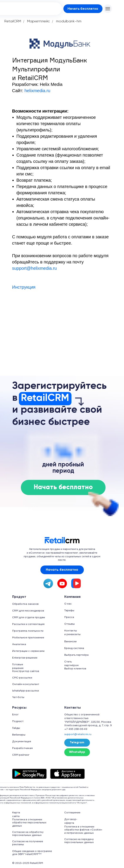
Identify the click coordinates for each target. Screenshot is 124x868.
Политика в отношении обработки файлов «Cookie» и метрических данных (83, 830)
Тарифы (69, 610)
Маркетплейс (38, 21)
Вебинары (19, 735)
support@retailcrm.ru (78, 734)
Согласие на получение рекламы (28, 843)
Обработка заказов (25, 604)
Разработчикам (22, 748)
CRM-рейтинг (21, 755)
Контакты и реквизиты (72, 632)
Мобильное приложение (28, 637)
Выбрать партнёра (76, 655)
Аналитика (19, 644)
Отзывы (69, 624)
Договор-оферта (71, 821)
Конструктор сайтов (26, 671)
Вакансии (70, 641)
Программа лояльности (28, 631)
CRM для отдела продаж (29, 617)
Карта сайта (16, 814)
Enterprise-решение (25, 658)
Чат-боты (18, 697)
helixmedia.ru (37, 91)
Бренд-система (74, 648)
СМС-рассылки (22, 678)
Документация (22, 741)
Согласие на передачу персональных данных (79, 841)
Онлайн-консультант (26, 684)
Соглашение (72, 812)
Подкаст (18, 721)
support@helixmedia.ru (35, 268)
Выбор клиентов (75, 668)
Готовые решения (18, 666)
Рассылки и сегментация (28, 624)
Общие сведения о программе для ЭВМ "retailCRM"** (32, 852)
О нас (68, 604)
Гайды (16, 728)
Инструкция (24, 287)
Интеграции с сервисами (28, 651)
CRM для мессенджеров (28, 611)
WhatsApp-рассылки (26, 691)
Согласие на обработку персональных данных (28, 833)
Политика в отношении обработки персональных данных (29, 822)
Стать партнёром (71, 663)
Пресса (69, 617)
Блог (15, 714)
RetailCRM (13, 21)
